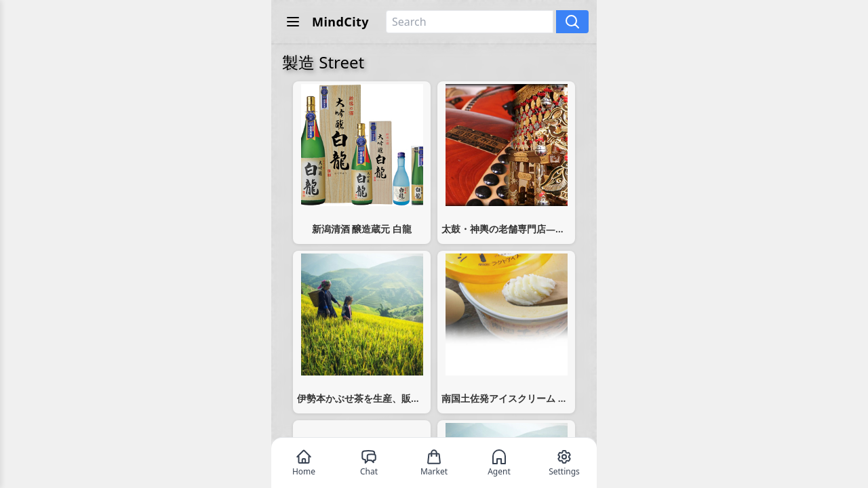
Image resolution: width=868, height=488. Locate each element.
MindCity (340, 22)
